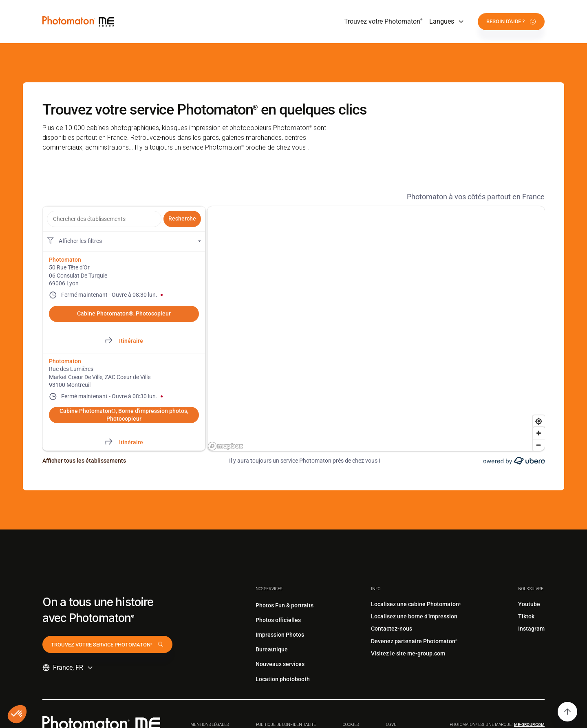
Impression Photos (280, 635)
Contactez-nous (392, 629)
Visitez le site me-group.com (408, 653)
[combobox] (104, 219)
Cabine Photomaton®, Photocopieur (124, 313)
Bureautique (272, 649)
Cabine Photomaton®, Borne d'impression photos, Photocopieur (124, 415)
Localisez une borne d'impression (414, 616)
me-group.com (529, 725)
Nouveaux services (280, 664)
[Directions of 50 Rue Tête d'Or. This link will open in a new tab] (124, 341)
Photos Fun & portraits (285, 605)
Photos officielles (278, 620)
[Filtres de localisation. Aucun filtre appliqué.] (124, 241)
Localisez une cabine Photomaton (416, 604)
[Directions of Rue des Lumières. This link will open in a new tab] (124, 442)
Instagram (531, 629)
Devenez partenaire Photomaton (414, 641)
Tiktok (526, 616)
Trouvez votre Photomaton (383, 21)
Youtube (529, 604)
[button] (447, 22)
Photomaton (65, 260)
